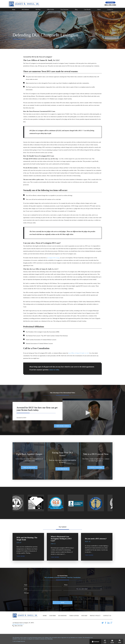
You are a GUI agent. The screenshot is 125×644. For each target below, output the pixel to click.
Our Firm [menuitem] (38, 9)
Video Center (74, 616)
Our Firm (52, 616)
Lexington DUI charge (53, 258)
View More (21, 556)
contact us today (54, 370)
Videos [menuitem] (99, 9)
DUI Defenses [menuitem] (25, 9)
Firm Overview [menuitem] (64, 9)
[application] (87, 413)
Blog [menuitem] (76, 9)
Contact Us (107, 616)
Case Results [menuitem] (87, 9)
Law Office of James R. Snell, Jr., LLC (79, 353)
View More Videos (63, 426)
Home (45, 616)
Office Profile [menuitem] (50, 9)
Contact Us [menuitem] (110, 9)
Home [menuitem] (14, 9)
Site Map (84, 616)
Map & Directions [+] (18, 624)
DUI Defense (62, 616)
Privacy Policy (95, 616)
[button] (87, 413)
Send (63, 603)
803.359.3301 (110, 5)
